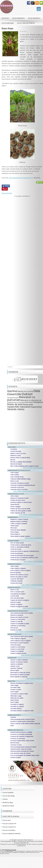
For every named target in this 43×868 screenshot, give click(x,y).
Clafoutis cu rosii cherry (18, 626)
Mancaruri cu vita (27, 400)
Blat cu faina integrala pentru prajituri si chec (25, 466)
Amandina (14, 449)
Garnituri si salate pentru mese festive (22, 721)
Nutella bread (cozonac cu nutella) (21, 732)
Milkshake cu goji (16, 696)
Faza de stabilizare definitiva (26, 23)
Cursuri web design (9, 796)
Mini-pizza (14, 528)
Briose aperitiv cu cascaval (19, 677)
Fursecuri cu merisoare (18, 738)
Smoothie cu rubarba (17, 706)
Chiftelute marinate (16, 581)
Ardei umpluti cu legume (18, 568)
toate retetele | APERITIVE (35, 678)
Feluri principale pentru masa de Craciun (23, 747)
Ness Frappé (15, 702)
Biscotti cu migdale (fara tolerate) (21, 462)
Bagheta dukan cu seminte (19, 521)
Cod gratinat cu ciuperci (18, 594)
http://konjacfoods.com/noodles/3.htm (21, 178)
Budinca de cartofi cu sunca (19, 575)
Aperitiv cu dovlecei (17, 664)
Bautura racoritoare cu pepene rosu (22, 683)
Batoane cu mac (16, 455)
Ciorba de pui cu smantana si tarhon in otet (24, 558)
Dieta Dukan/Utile (7, 193)
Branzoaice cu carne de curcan (20, 672)
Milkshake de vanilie (17, 698)
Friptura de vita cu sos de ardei (20, 509)
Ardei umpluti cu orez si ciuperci (21, 570)
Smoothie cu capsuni (17, 704)
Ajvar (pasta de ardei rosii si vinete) (22, 613)
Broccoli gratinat (16, 573)
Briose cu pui (15, 481)
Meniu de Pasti (17, 402)
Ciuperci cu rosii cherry (18, 619)
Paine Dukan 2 (15, 534)
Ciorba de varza (16, 645)
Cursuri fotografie (8, 793)
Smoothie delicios (16, 709)
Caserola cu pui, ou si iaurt (19, 489)
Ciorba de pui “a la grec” (18, 560)
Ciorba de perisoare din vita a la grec (22, 555)
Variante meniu (16, 409)
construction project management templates (13, 852)
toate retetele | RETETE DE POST (32, 655)
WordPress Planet (8, 806)
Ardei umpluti (15, 475)
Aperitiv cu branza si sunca (19, 662)
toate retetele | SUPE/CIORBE (33, 561)
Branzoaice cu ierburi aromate (20, 675)
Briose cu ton (15, 590)
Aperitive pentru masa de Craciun (21, 749)
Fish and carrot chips (17, 598)
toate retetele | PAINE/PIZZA (34, 538)
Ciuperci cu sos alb (16, 621)
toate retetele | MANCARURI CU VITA (31, 515)
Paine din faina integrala (18, 530)
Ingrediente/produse (13, 398)
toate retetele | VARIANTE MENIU (32, 585)
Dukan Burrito (15, 504)
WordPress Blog (8, 802)
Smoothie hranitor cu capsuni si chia (22, 711)
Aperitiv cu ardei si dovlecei (19, 660)
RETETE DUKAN (11, 850)
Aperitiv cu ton (15, 666)
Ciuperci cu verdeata (17, 651)
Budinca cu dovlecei (17, 615)
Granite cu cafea (16, 690)
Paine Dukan (15, 532)
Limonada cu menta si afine (19, 694)
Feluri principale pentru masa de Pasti (22, 719)
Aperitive (12, 391)
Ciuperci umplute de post (18, 653)
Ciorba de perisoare (17, 553)
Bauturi (20, 391)
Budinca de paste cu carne (19, 577)
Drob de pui (14, 628)
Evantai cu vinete (16, 630)
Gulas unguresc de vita (18, 513)
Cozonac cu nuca (16, 745)
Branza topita (15, 670)
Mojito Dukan (15, 700)
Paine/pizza (38, 402)
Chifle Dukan (15, 526)
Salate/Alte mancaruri (19, 407)
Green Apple (14, 692)
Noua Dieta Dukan (27, 402)
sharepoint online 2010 (32, 851)
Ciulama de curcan (16, 583)
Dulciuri (27, 394)
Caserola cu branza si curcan (20, 483)
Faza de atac (5, 18)
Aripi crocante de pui (17, 477)
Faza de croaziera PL (34, 18)
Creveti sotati (15, 596)
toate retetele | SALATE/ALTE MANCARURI (29, 632)
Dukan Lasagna (15, 506)
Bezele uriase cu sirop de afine (20, 458)
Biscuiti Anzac (15, 743)
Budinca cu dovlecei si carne (20, 498)
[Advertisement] (22, 265)
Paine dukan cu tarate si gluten (20, 536)
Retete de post (15, 404)
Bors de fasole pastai (17, 543)
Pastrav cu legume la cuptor (19, 606)
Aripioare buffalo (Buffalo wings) (21, 479)
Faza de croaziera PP (18, 18)
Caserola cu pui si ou (17, 487)
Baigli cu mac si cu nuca (18, 453)
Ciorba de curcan (16, 549)
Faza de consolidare (8, 23)
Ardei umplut (14, 473)
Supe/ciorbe (36, 407)
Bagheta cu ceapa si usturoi (19, 519)
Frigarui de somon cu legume (20, 600)
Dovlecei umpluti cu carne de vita (21, 502)
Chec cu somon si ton (17, 592)
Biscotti (13, 460)
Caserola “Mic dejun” (17, 579)
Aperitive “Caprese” (17, 668)
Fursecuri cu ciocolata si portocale (21, 734)
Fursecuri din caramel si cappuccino (22, 736)
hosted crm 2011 (5, 854)
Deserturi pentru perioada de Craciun (22, 751)
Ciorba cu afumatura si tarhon (20, 547)
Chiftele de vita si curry (18, 500)
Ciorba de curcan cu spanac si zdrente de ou (25, 551)
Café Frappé (14, 685)
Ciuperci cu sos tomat (17, 649)
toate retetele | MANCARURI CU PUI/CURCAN (28, 491)
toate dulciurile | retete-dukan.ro (33, 468)
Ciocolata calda (15, 687)
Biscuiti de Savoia (16, 464)
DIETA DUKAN (28, 391)
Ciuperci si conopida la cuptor (20, 624)
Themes (5, 799)
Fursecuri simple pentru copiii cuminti (22, 741)
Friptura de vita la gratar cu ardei (21, 511)
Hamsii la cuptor (16, 602)
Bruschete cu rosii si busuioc (20, 643)
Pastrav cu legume (16, 604)
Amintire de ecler (16, 451)
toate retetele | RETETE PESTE (33, 608)
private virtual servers (31, 852)
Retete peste (28, 405)
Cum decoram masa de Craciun (21, 753)
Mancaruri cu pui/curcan (21, 398)
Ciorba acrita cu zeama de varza (21, 545)
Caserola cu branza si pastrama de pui (23, 485)
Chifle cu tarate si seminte (19, 524)
